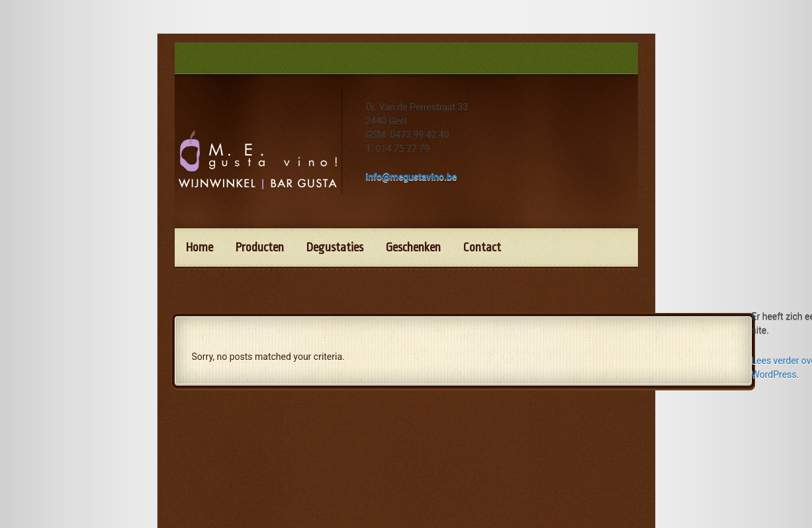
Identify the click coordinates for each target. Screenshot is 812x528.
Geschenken (413, 247)
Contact (482, 247)
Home (200, 247)
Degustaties (335, 247)
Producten (260, 247)
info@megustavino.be (412, 177)
